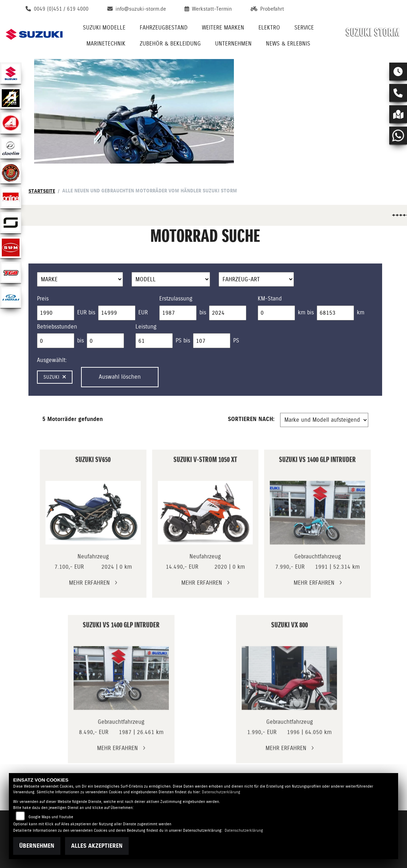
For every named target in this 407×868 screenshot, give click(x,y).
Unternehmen (233, 44)
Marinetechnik (106, 44)
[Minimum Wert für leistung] (154, 341)
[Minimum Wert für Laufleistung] (276, 313)
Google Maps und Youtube (51, 817)
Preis (43, 299)
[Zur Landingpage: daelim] (11, 148)
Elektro (269, 28)
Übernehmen (37, 846)
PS (236, 340)
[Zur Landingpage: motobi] (11, 173)
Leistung (146, 327)
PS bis (183, 340)
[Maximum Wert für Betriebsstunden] (105, 341)
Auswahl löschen (120, 377)
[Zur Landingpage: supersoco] (11, 223)
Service (304, 28)
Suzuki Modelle (104, 28)
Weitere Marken (223, 28)
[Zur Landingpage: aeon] (11, 123)
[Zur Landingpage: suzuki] (11, 73)
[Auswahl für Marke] (80, 279)
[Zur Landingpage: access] (11, 98)
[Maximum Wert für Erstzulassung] (228, 313)
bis (203, 312)
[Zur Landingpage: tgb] (11, 272)
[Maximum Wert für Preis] (117, 313)
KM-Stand (270, 299)
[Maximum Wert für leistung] (212, 341)
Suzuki (55, 377)
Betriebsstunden (57, 327)
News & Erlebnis (288, 44)
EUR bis (86, 312)
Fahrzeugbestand (164, 28)
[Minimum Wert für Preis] (56, 313)
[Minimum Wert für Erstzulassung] (178, 313)
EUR (143, 312)
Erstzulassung (176, 299)
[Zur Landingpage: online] (11, 198)
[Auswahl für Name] (171, 279)
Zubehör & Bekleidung (170, 44)
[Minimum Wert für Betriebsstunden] (56, 341)
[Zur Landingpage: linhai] (11, 297)
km (361, 312)
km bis (306, 312)
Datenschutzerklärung (221, 792)
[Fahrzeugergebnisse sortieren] (324, 420)
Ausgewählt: (52, 360)
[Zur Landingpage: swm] (11, 247)
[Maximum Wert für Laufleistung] (335, 313)
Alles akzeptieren (97, 846)
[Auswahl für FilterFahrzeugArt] (256, 279)
